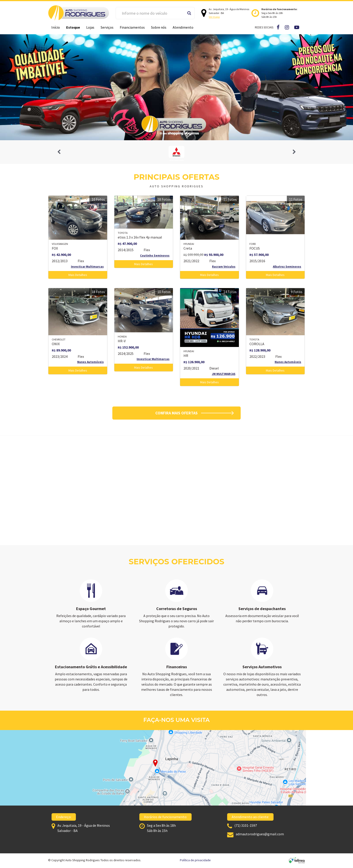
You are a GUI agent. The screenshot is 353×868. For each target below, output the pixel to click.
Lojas (90, 27)
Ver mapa (214, 17)
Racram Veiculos (224, 267)
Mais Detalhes (78, 275)
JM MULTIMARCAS (224, 374)
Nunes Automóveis (91, 362)
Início (56, 27)
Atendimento (183, 27)
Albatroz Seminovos (287, 267)
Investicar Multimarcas (87, 267)
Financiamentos (132, 27)
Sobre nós (159, 27)
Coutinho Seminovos (155, 256)
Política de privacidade (195, 860)
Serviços (107, 27)
